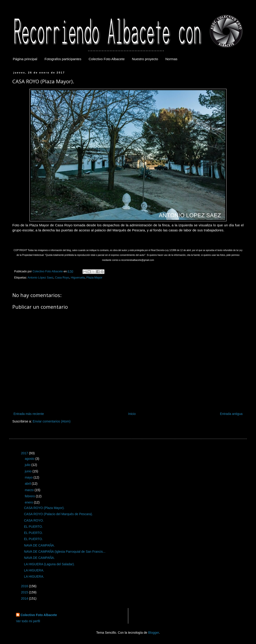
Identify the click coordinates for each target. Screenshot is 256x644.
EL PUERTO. (33, 527)
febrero (30, 496)
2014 (25, 598)
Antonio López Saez (41, 278)
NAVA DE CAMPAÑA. (39, 545)
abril (28, 484)
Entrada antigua (231, 414)
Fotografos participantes (63, 59)
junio (28, 471)
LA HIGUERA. (34, 570)
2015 (25, 592)
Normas (172, 59)
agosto (30, 459)
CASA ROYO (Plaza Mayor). (44, 508)
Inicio (132, 414)
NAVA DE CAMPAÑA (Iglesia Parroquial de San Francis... (65, 552)
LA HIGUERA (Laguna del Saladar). (49, 564)
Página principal (25, 59)
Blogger (153, 633)
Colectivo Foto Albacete (107, 59)
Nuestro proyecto (145, 59)
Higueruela (78, 278)
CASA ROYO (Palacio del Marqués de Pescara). (58, 514)
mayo (29, 477)
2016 (25, 586)
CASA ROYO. (34, 520)
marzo (30, 490)
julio (28, 465)
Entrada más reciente (29, 414)
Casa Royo (62, 278)
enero (29, 502)
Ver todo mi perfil (28, 621)
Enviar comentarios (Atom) (52, 421)
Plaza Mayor (94, 278)
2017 (25, 453)
